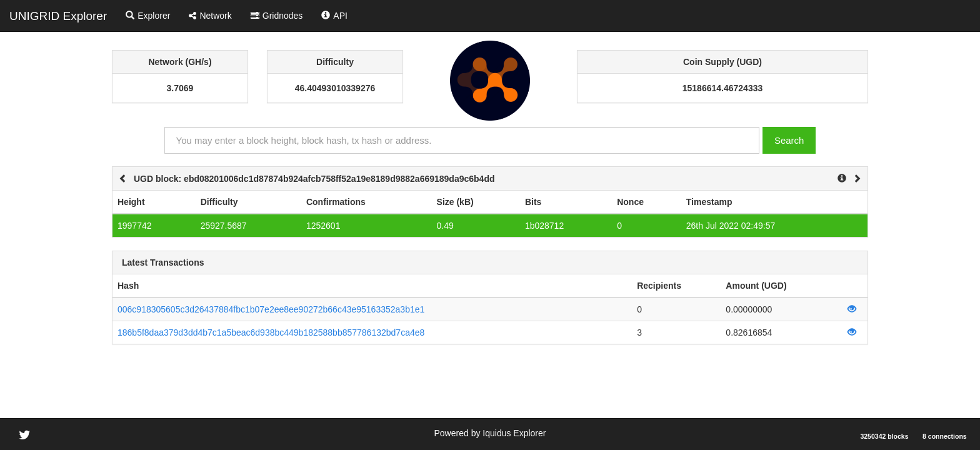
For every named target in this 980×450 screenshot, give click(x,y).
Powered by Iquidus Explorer (490, 433)
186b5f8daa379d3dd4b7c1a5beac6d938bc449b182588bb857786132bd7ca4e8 (271, 332)
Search (789, 140)
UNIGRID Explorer (58, 16)
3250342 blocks (884, 436)
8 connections (945, 436)
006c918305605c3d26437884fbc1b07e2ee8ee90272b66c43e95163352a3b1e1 (271, 309)
